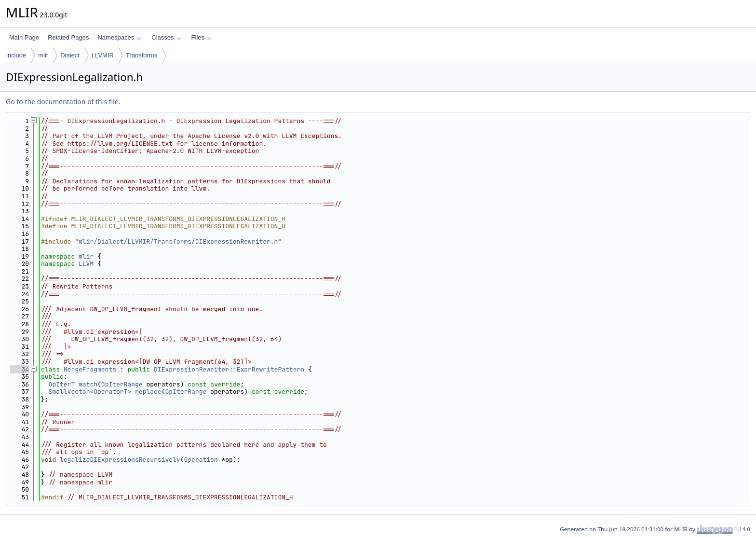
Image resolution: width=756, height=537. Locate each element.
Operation (201, 460)
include (16, 55)
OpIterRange (122, 384)
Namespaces (119, 37)
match (88, 384)
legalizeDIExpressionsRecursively (120, 460)
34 (20, 369)
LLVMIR (103, 55)
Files (202, 37)
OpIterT (62, 384)
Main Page (24, 37)
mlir (43, 55)
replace (148, 392)
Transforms (142, 55)
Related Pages (68, 37)
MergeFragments (90, 369)
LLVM (86, 264)
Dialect (70, 55)
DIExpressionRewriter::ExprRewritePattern (229, 369)
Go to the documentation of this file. (63, 102)
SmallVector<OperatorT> (90, 392)
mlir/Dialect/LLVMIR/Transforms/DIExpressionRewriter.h (178, 241)
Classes (166, 37)
